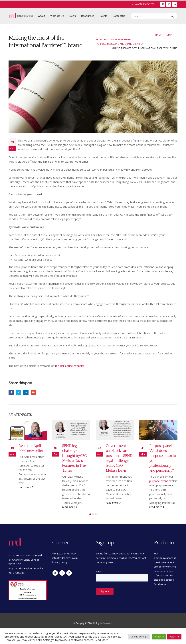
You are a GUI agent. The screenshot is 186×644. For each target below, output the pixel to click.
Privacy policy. (60, 565)
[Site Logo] (21, 16)
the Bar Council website (70, 366)
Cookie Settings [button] (139, 637)
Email (33, 392)
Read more (160, 587)
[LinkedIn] (175, 4)
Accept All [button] (159, 637)
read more (26, 487)
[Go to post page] (28, 430)
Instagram (62, 576)
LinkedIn (26, 392)
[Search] (172, 16)
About (42, 16)
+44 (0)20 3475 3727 (144, 4)
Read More (101, 640)
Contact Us (119, 16)
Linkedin (69, 576)
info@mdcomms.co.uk (65, 561)
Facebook (11, 392)
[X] (163, 4)
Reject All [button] (174, 637)
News (73, 16)
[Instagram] (169, 4)
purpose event (159, 481)
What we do (57, 16)
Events (103, 16)
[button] (90, 517)
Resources (88, 16)
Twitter (19, 392)
